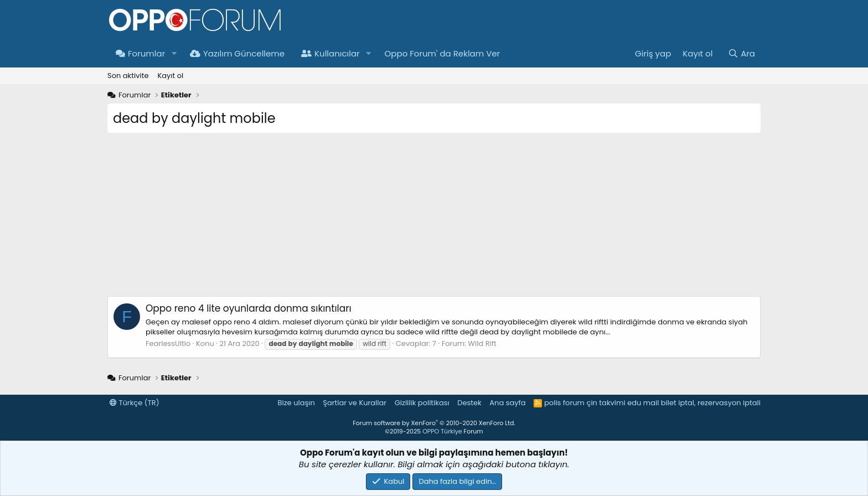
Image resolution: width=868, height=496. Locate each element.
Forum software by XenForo (434, 423)
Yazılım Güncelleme (237, 53)
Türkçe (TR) (135, 403)
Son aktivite (128, 76)
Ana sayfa (507, 403)
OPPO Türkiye (442, 431)
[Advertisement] (434, 219)
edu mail (643, 403)
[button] (174, 53)
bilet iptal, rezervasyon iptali (711, 403)
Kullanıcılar (330, 53)
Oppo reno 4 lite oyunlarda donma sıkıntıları (249, 308)
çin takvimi (606, 403)
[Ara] (742, 53)
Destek (469, 403)
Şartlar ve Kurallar (355, 403)
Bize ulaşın (296, 403)
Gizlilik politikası (422, 403)
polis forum (564, 403)
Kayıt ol (170, 76)
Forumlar (140, 53)
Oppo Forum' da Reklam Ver (443, 53)
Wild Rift (482, 343)
